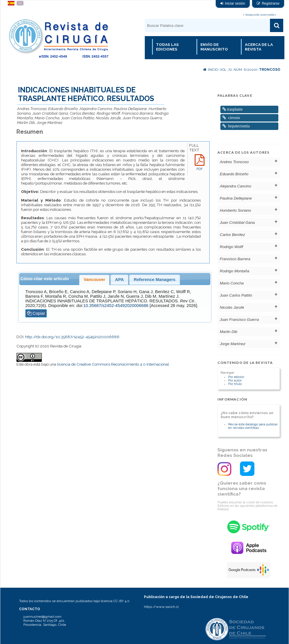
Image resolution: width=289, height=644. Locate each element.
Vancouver (94, 280)
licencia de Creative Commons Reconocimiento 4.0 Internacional (113, 364)
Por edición (236, 377)
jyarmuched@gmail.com (42, 617)
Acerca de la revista (259, 47)
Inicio (210, 70)
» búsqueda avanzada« (259, 15)
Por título (235, 384)
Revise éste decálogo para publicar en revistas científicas (253, 426)
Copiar (36, 313)
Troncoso (270, 70)
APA (119, 280)
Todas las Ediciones (167, 47)
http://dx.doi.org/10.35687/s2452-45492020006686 (72, 337)
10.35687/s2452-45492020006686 (116, 306)
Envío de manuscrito (214, 47)
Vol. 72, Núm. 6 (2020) (238, 70)
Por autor (235, 380)
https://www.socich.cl (161, 607)
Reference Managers (155, 280)
